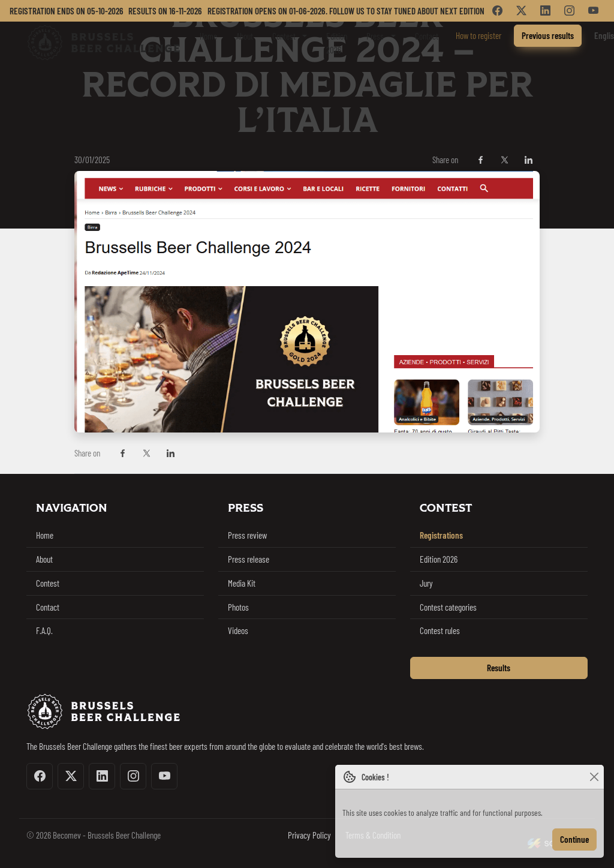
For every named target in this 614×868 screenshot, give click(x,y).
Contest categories (448, 607)
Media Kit (242, 583)
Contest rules (440, 630)
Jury (426, 583)
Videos (238, 630)
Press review (247, 535)
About (245, 36)
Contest (284, 36)
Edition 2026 (337, 43)
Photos (238, 607)
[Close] (594, 777)
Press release (249, 559)
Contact (427, 36)
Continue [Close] (574, 839)
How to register (478, 35)
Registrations (441, 535)
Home (208, 36)
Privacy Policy (309, 835)
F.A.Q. (44, 630)
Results (499, 668)
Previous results (548, 35)
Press (375, 36)
